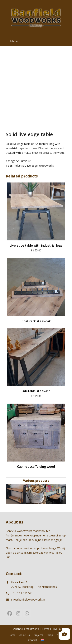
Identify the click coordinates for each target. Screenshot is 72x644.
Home (12, 635)
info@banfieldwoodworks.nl (28, 599)
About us (25, 635)
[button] (12, 41)
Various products (36, 481)
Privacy (56, 629)
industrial (20, 166)
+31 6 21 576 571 (22, 593)
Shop (50, 635)
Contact (33, 640)
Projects (38, 635)
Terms (46, 629)
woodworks (46, 166)
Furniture (25, 161)
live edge (32, 166)
